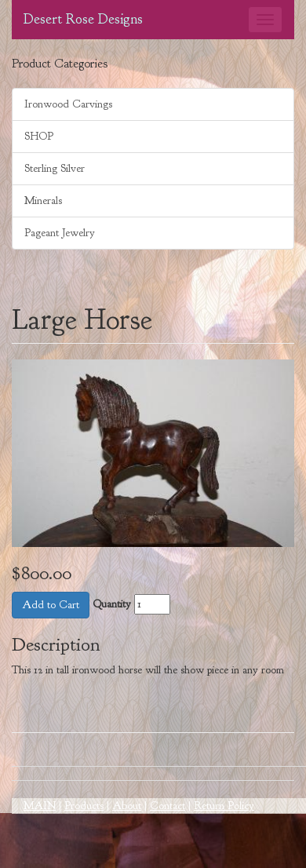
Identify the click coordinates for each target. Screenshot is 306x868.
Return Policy (224, 806)
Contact (168, 806)
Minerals (43, 201)
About (127, 806)
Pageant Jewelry (60, 233)
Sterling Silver (55, 168)
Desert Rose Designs (83, 19)
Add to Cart (51, 605)
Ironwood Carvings (68, 104)
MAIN (40, 806)
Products (84, 806)
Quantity (112, 604)
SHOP (39, 136)
